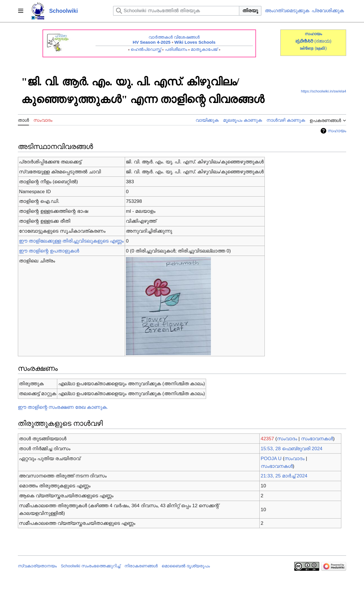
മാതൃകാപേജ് (204, 49)
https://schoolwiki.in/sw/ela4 (323, 91)
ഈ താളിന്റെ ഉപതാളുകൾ (49, 251)
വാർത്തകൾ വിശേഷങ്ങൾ (174, 37)
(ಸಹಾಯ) (323, 41)
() (321, 48)
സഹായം (337, 131)
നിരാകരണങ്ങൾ (141, 566)
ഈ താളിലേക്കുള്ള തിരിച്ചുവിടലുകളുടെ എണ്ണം (71, 241)
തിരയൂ (250, 11)
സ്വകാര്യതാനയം (37, 566)
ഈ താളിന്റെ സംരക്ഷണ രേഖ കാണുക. (63, 407)
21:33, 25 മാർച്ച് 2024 (284, 476)
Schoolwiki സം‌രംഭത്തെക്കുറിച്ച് (90, 566)
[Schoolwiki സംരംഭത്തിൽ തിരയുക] (176, 11)
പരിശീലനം (176, 49)
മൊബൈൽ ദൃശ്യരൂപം (186, 566)
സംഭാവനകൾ (317, 439)
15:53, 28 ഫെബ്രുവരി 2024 (292, 449)
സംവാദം (287, 439)
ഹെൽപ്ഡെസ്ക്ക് (146, 49)
